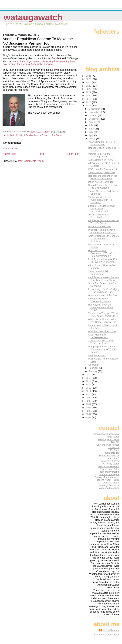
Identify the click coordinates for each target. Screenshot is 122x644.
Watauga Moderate (109, 488)
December (95, 109)
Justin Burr (14, 135)
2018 (89, 102)
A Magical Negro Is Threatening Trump (99, 300)
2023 (89, 86)
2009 (89, 398)
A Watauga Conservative (106, 434)
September (95, 119)
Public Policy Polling (109, 472)
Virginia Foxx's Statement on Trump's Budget (103, 222)
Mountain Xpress (110, 461)
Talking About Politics (108, 480)
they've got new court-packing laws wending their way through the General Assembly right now (39, 63)
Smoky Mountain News (107, 477)
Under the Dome (111, 483)
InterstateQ (114, 458)
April (91, 135)
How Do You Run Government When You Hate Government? (102, 253)
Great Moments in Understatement (98, 336)
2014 (89, 381)
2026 (89, 76)
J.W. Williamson (111, 630)
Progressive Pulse (110, 469)
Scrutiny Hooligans (109, 474)
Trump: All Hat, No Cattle (101, 172)
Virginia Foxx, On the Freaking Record (99, 155)
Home (41, 154)
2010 (89, 394)
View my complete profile (106, 635)
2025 (89, 79)
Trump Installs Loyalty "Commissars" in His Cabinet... (100, 200)
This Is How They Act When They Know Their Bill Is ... (103, 315)
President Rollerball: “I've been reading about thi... (102, 231)
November (95, 112)
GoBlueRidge (112, 453)
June (92, 129)
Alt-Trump (93, 365)
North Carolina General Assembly (35, 135)
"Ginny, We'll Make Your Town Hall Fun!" (101, 342)
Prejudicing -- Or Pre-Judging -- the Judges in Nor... (104, 291)
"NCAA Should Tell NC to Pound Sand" (101, 143)
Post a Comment (11, 148)
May (91, 132)
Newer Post (9, 154)
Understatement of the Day (102, 295)
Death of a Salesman (99, 226)
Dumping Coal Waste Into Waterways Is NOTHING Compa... (102, 349)
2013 (89, 384)
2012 (89, 388)
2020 (89, 96)
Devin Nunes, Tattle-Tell (101, 182)
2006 (89, 408)
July (91, 125)
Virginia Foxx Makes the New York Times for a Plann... (104, 279)
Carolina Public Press (108, 445)
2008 (89, 401)
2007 (89, 404)
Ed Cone (115, 450)
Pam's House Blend (109, 466)
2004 (89, 414)
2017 (89, 105)
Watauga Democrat (109, 485)
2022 (89, 89)
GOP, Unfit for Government (102, 169)
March (92, 138)
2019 (89, 99)
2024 (89, 82)
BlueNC (115, 442)
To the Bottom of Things (101, 160)
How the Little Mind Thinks (102, 331)
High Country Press (109, 456)
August (93, 122)
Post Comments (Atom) (31, 161)
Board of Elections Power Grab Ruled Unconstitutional (102, 208)
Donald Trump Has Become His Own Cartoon (103, 186)
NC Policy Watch (110, 464)
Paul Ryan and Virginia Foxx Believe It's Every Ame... (103, 261)
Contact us (114, 447)
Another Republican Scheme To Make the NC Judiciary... (103, 239)
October (93, 115)
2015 (89, 378)
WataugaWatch (33, 17)
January (93, 371)
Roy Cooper (57, 135)
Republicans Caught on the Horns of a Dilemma (103, 177)
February (94, 368)
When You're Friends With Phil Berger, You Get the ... (103, 321)
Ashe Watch (113, 437)
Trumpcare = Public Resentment (98, 273)
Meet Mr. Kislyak (97, 355)
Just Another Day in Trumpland (98, 216)
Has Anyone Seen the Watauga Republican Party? (100, 307)
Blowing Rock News (109, 439)
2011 (89, 391)
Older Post (73, 154)
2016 (89, 375)
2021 (89, 92)
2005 (89, 411)
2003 (89, 417)
